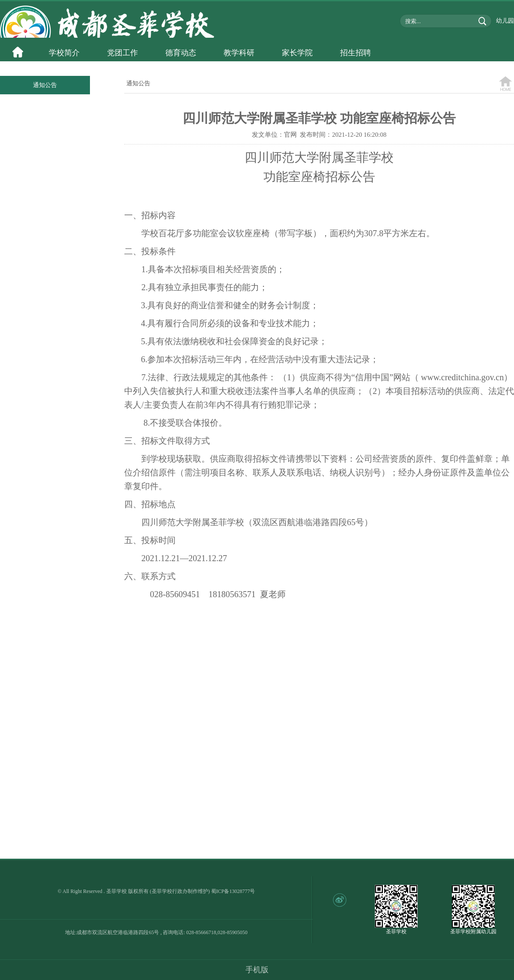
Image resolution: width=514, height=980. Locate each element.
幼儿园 (505, 21)
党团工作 (123, 53)
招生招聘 (356, 53)
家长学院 (297, 53)
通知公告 (45, 85)
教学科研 (239, 53)
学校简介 (64, 53)
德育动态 (181, 53)
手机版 (257, 970)
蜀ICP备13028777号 (233, 891)
